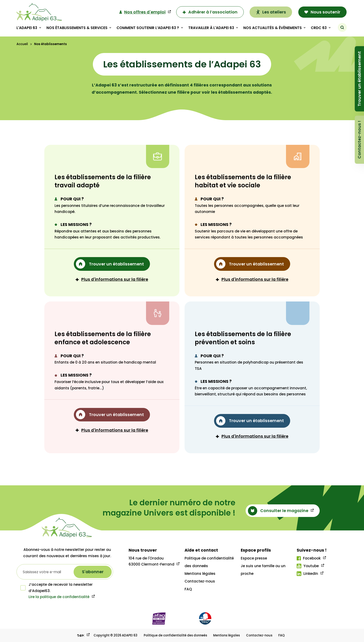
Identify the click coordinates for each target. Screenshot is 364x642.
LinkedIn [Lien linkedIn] (307, 574)
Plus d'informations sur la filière (112, 279)
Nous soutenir (322, 12)
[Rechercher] (342, 27)
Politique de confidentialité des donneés (175, 635)
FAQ (188, 589)
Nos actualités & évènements (272, 28)
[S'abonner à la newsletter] (93, 572)
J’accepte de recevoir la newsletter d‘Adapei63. (57, 587)
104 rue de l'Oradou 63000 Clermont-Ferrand (151, 561)
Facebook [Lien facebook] (309, 558)
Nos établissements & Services (77, 28)
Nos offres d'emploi (142, 12)
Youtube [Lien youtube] (308, 566)
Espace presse (254, 558)
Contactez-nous (200, 581)
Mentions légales (200, 574)
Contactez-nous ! (359, 140)
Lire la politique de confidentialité (59, 597)
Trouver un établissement (359, 79)
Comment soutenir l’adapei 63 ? (148, 28)
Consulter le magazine (278, 511)
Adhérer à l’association (210, 12)
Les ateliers (271, 12)
